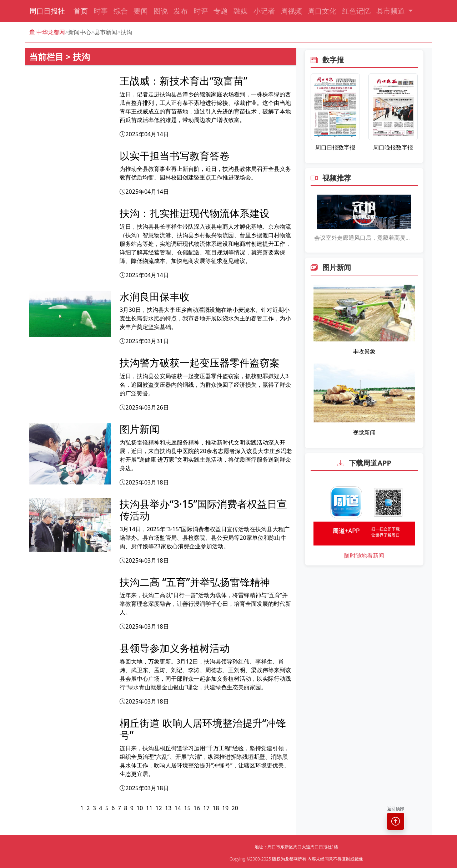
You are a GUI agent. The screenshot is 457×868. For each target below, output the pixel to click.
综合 (121, 11)
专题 (221, 11)
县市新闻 (106, 32)
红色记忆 (356, 11)
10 (140, 808)
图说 (161, 11)
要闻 (141, 11)
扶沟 (126, 32)
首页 (81, 11)
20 (235, 808)
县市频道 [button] (391, 11)
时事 (101, 11)
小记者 (264, 11)
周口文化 (322, 11)
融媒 (241, 11)
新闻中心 (80, 32)
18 (216, 808)
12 (159, 808)
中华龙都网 (47, 32)
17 (206, 808)
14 (178, 808)
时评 (201, 11)
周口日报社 (47, 11)
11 (149, 808)
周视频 (291, 11)
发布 (181, 11)
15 (187, 808)
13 (168, 808)
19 (225, 808)
